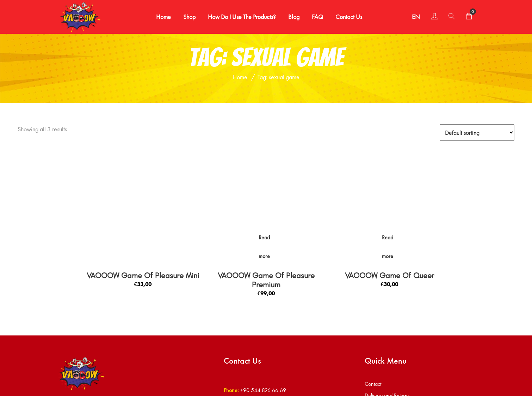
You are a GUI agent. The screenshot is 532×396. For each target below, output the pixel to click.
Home (162, 17)
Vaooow (84, 380)
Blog (292, 17)
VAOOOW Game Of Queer (389, 181)
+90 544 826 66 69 (263, 295)
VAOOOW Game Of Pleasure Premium (266, 185)
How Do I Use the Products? (240, 17)
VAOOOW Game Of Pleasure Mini (143, 181)
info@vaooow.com (261, 309)
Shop (188, 17)
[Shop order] (477, 133)
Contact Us (347, 17)
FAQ (316, 17)
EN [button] (412, 17)
